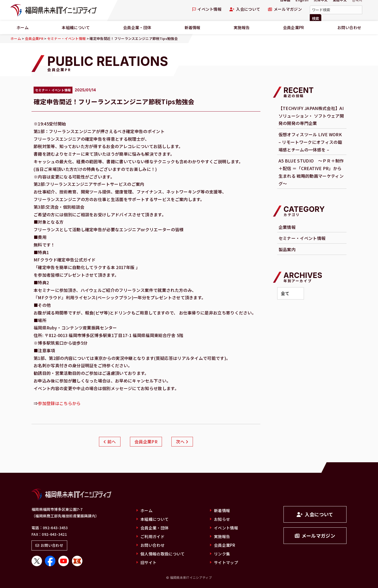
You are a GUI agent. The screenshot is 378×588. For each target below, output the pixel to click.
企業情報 (287, 227)
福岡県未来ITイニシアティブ (54, 10)
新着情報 (193, 27)
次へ (182, 442)
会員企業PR (294, 27)
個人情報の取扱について (163, 554)
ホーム (23, 27)
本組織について (76, 27)
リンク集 (222, 554)
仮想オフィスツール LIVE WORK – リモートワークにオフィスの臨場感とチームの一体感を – (310, 142)
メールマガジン (285, 9)
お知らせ (222, 519)
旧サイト (148, 562)
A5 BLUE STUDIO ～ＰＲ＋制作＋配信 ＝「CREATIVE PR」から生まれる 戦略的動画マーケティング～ (311, 172)
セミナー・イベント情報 (302, 238)
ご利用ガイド (153, 536)
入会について (245, 9)
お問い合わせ (349, 27)
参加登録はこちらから (59, 403)
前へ (110, 442)
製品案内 (287, 249)
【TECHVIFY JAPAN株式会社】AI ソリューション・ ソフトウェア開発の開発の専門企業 (311, 116)
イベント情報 (207, 9)
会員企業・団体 (137, 27)
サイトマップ (226, 562)
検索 (316, 18)
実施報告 (242, 27)
